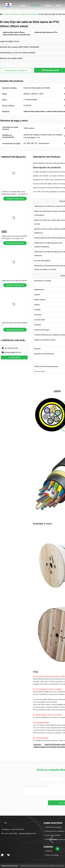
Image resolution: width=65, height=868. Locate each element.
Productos (35, 5)
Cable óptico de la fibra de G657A (14, 281)
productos (14, 14)
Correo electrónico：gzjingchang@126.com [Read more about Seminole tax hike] (19, 833)
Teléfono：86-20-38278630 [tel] (13, 829)
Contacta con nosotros (16, 70)
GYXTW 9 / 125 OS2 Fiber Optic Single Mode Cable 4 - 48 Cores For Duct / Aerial (15, 194)
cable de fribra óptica (29, 14)
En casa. (6, 14)
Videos (48, 5)
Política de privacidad (9, 866)
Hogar (23, 5)
